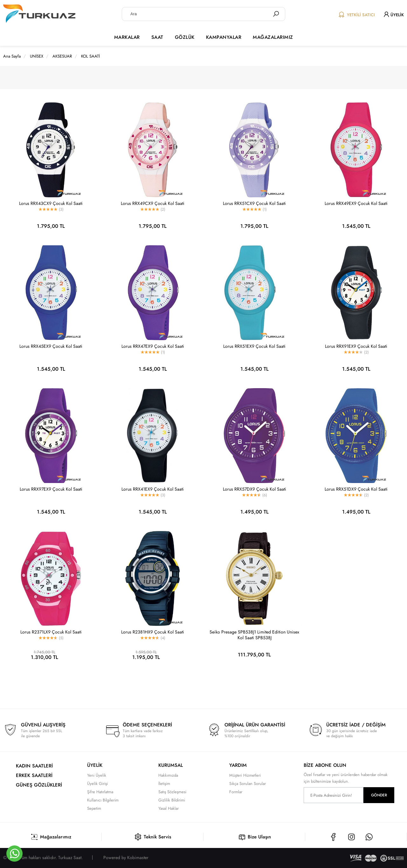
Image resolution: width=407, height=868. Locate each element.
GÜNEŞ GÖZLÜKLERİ (39, 785)
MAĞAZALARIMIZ (273, 37)
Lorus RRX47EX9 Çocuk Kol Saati (153, 346)
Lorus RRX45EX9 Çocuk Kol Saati (51, 346)
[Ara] (276, 14)
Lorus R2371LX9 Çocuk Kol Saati (51, 632)
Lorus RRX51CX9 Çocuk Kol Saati (254, 203)
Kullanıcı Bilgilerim (103, 800)
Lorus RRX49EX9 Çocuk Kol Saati (356, 203)
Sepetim (94, 808)
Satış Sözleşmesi (172, 792)
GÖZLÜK (185, 37)
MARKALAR (127, 37)
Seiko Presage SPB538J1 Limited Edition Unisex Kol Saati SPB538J (254, 635)
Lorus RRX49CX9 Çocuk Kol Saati (153, 203)
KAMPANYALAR (224, 37)
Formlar (236, 792)
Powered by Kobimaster (126, 857)
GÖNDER (379, 795)
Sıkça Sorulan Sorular (248, 784)
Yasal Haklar (169, 808)
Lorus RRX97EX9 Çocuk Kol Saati (51, 489)
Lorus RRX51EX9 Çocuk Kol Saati (254, 346)
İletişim (164, 784)
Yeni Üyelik (97, 775)
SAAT (157, 37)
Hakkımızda (168, 775)
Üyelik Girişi (97, 784)
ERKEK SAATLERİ (34, 775)
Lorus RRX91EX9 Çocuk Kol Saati (356, 346)
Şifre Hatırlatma (100, 792)
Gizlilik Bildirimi (172, 800)
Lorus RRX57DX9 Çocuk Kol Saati (255, 489)
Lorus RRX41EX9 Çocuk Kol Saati (153, 489)
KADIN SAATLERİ (34, 766)
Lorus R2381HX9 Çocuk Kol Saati (153, 632)
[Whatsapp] (14, 854)
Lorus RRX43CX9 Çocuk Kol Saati (51, 203)
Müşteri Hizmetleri (245, 775)
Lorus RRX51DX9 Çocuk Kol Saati (356, 489)
